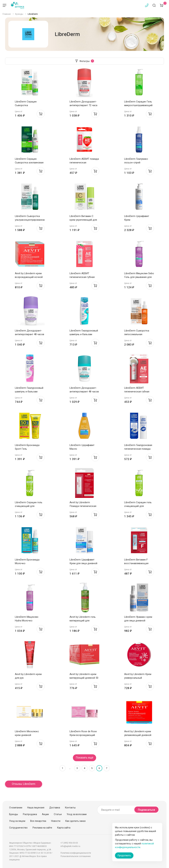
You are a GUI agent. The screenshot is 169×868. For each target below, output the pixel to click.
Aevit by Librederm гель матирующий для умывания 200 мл (83, 621)
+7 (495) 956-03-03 (69, 843)
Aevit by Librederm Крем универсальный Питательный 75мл (138, 678)
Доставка (55, 808)
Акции (45, 814)
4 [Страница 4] (84, 768)
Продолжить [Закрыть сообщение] (124, 855)
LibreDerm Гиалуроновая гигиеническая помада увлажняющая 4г (138, 449)
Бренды (14, 814)
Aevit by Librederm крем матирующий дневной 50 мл (84, 678)
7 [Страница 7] (107, 768)
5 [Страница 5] (92, 768)
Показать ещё (84, 758)
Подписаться (146, 810)
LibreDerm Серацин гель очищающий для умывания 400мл (138, 506)
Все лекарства (38, 821)
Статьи (58, 814)
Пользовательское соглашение (76, 856)
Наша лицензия (36, 808)
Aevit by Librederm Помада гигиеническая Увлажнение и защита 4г (84, 506)
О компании (16, 808)
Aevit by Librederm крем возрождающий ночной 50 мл (29, 277)
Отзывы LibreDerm (24, 784)
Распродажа (30, 814)
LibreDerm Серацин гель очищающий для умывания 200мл (29, 506)
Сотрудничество (18, 828)
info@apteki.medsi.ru (70, 846)
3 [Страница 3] (77, 768)
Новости (56, 821)
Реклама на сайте (42, 828)
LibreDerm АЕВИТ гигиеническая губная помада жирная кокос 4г (139, 392)
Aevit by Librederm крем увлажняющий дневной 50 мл (138, 735)
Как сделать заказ (75, 821)
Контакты (70, 808)
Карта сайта (64, 828)
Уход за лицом (17, 821)
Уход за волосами (77, 814)
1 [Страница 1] (62, 768)
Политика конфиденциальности (76, 853)
